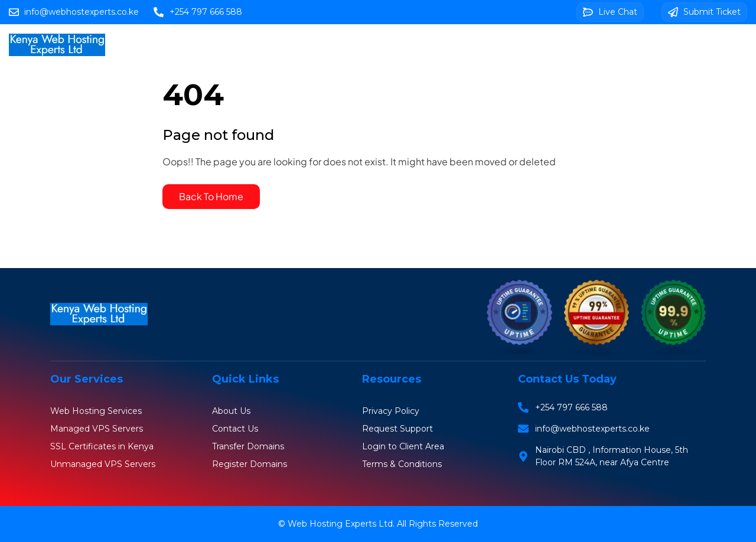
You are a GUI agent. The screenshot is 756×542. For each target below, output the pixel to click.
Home (156, 45)
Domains (287, 45)
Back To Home (211, 196)
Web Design (519, 45)
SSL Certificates (437, 45)
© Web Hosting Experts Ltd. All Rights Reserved (378, 524)
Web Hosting (219, 45)
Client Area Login (613, 45)
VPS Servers (354, 45)
